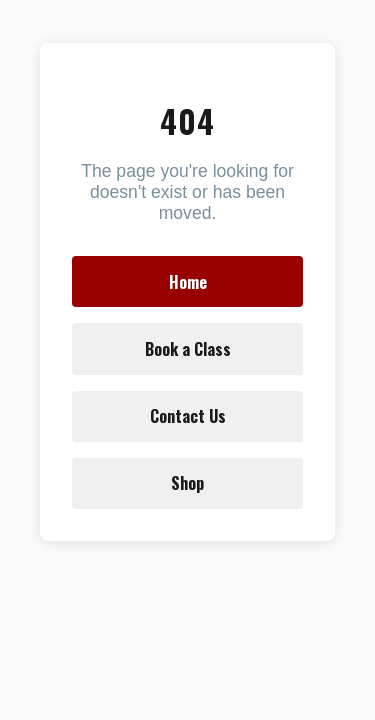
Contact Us (188, 416)
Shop (187, 483)
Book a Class (188, 349)
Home (188, 282)
